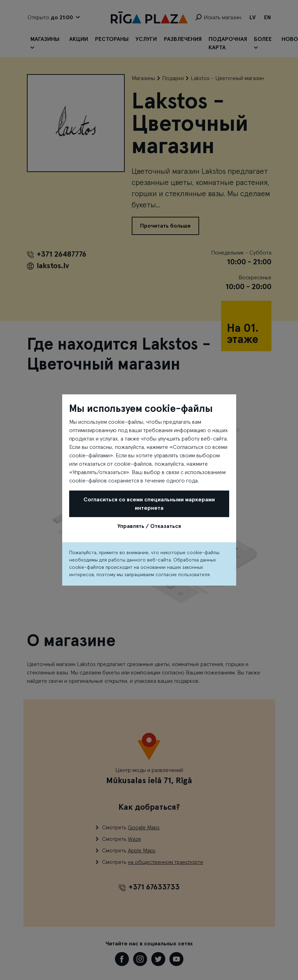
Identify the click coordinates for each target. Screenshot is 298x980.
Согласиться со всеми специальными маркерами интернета (149, 504)
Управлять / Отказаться (149, 526)
